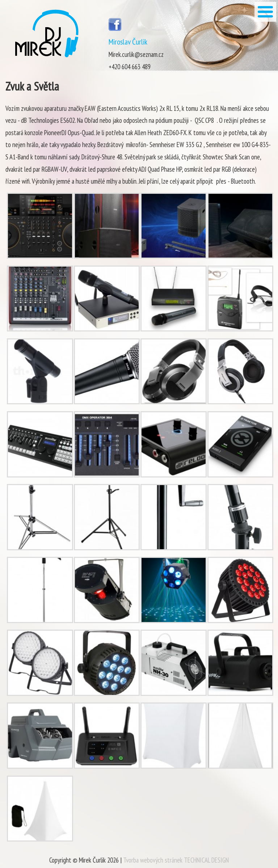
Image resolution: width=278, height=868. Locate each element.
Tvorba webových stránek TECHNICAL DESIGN (176, 860)
